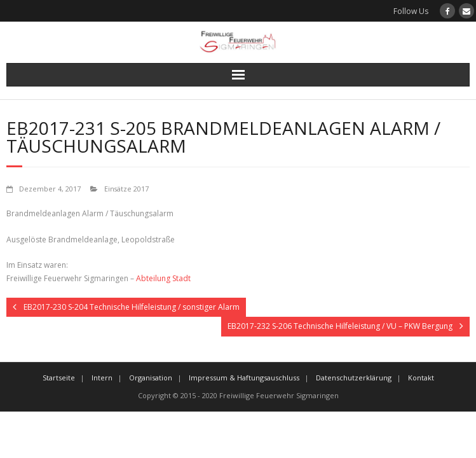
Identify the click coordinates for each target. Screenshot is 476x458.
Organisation (151, 378)
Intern (102, 378)
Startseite (59, 378)
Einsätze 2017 (126, 189)
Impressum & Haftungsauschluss (244, 378)
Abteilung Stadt (163, 278)
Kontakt (421, 378)
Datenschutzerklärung (354, 378)
